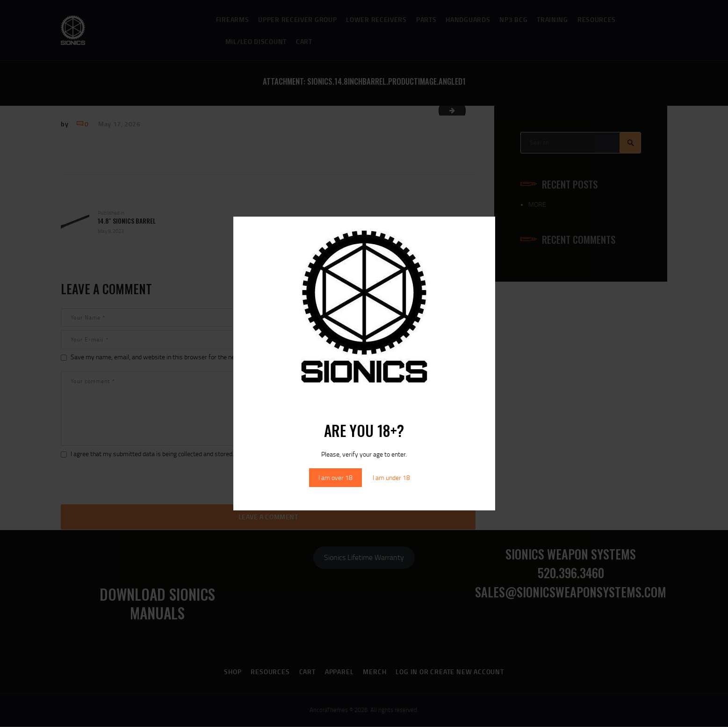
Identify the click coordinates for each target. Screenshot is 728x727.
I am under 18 (391, 477)
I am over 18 (335, 477)
